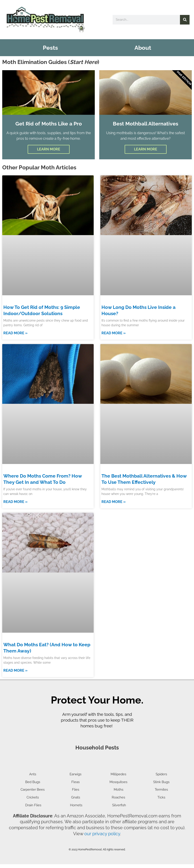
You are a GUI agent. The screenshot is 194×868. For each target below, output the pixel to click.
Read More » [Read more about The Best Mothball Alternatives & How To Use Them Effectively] (114, 511)
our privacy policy (102, 838)
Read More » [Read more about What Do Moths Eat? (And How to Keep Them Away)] (15, 678)
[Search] (185, 20)
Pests (50, 48)
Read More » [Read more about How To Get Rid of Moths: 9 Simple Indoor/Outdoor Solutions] (15, 343)
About (143, 48)
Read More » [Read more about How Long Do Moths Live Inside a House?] (114, 343)
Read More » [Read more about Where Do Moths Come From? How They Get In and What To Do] (15, 511)
